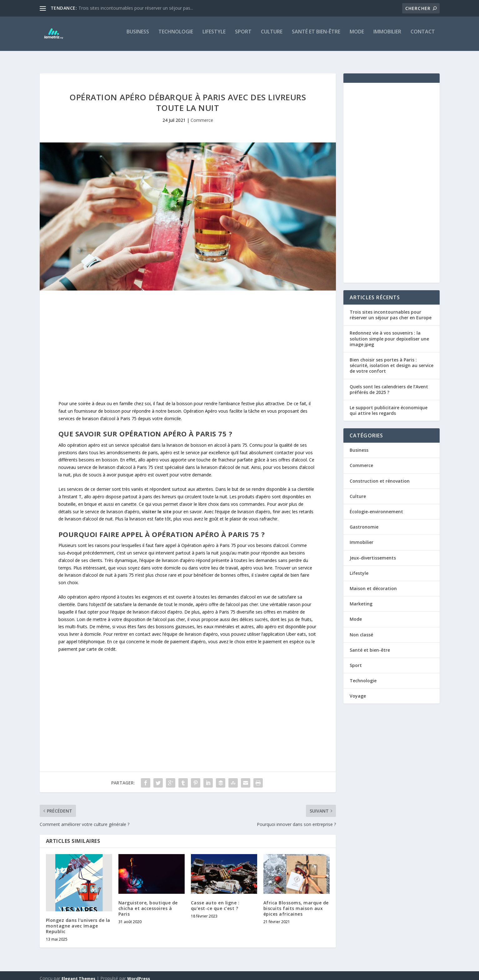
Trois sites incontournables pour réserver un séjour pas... (136, 8)
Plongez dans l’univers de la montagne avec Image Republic (78, 920)
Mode (357, 36)
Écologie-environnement (376, 506)
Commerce (202, 114)
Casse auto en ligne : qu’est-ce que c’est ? (215, 900)
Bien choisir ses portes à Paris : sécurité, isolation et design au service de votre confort (392, 360)
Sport (243, 36)
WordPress (139, 973)
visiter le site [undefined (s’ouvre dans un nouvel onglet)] (157, 506)
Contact (423, 36)
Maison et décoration (373, 583)
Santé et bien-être (316, 36)
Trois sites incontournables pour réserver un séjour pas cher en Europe (391, 309)
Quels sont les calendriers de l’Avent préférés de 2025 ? (389, 384)
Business (138, 36)
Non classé (361, 629)
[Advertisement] (188, 341)
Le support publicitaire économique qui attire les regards (389, 405)
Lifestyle (214, 36)
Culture (272, 36)
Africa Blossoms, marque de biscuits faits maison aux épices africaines (296, 903)
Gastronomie (364, 521)
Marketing (361, 598)
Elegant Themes (78, 973)
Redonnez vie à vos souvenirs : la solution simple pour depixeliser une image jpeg (389, 333)
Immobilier (387, 36)
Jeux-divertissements (373, 552)
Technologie (176, 36)
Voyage (358, 690)
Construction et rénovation (380, 475)
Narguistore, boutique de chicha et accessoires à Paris (148, 903)
